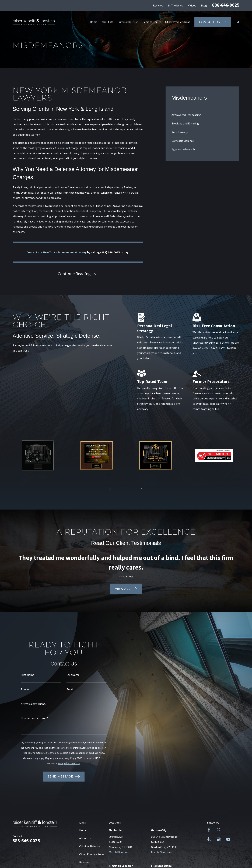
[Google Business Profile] (219, 839)
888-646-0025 (226, 5)
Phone (22, 689)
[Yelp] (209, 839)
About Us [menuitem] (107, 22)
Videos (192, 5)
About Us (85, 838)
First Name (25, 675)
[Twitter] (219, 830)
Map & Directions (119, 852)
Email (67, 689)
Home (83, 830)
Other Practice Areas (92, 854)
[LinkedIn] (228, 830)
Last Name (70, 675)
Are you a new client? (31, 704)
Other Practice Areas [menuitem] (178, 22)
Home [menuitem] (94, 22)
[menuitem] (202, 115)
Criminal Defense (90, 846)
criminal (65, 148)
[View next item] (142, 489)
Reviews (158, 5)
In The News (175, 5)
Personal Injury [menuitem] (152, 22)
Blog (204, 5)
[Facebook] (209, 830)
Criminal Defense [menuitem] (128, 22)
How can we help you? (32, 718)
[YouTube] (228, 839)
